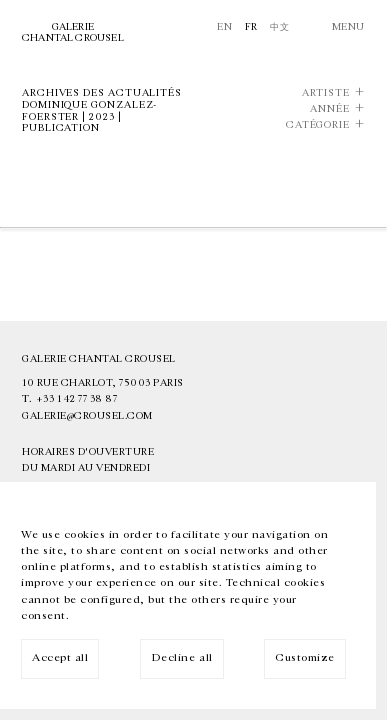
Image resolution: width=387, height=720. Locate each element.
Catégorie (318, 125)
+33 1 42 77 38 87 (77, 399)
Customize (305, 657)
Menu (348, 27)
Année (330, 109)
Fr (251, 27)
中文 (279, 27)
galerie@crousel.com (87, 416)
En (224, 27)
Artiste (326, 93)
